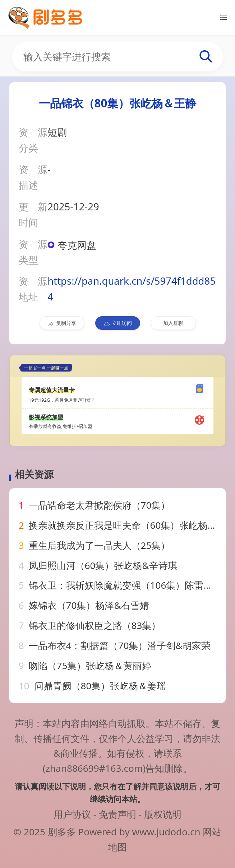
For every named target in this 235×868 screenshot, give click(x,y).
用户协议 (72, 814)
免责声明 (117, 814)
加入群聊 (173, 323)
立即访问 (118, 323)
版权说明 (163, 814)
